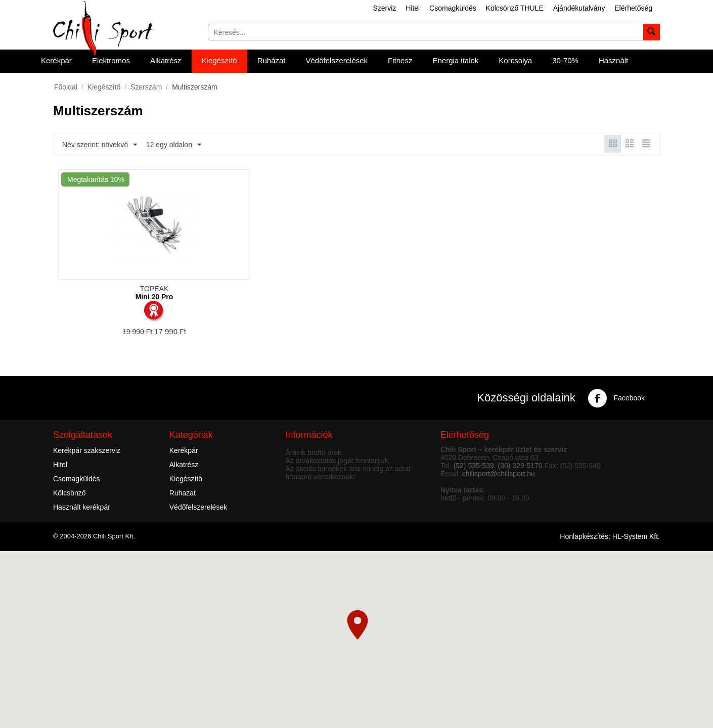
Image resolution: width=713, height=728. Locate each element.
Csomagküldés (453, 8)
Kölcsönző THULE (515, 8)
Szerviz (384, 8)
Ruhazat (183, 493)
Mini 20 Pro (154, 297)
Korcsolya (515, 60)
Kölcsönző (70, 493)
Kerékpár (56, 60)
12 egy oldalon (174, 145)
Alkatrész (166, 60)
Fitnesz (400, 60)
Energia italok (455, 60)
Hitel (413, 8)
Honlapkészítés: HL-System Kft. (610, 536)
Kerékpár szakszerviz (87, 450)
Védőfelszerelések (337, 60)
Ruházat (272, 60)
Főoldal (66, 87)
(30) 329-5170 (520, 466)
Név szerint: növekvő (100, 145)
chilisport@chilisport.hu (499, 474)
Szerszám (146, 87)
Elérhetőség (633, 8)
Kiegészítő (219, 60)
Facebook (616, 398)
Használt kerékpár (82, 507)
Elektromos (111, 60)
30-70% (565, 60)
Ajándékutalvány (579, 8)
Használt (613, 60)
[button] (358, 625)
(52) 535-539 (474, 466)
